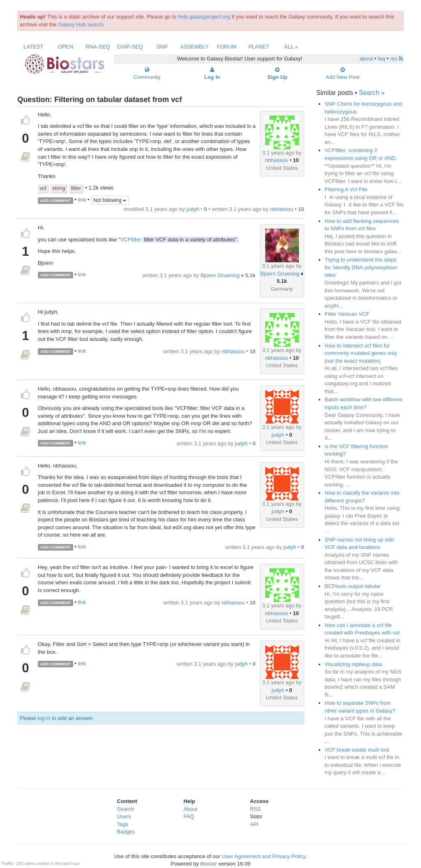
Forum (227, 47)
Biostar (208, 864)
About (190, 809)
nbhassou (276, 160)
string (59, 188)
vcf (43, 188)
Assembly (194, 47)
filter (76, 188)
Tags (123, 824)
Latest (33, 47)
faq (382, 59)
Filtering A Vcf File (346, 189)
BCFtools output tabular (353, 586)
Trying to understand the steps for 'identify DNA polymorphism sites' (361, 267)
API (254, 824)
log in (44, 718)
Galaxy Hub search (81, 24)
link (82, 200)
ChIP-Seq (130, 47)
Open (66, 47)
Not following (110, 200)
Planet (259, 47)
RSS (256, 809)
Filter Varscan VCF (347, 314)
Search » (372, 93)
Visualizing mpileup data (354, 664)
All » (291, 47)
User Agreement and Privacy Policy (264, 856)
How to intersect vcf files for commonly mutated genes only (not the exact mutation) (361, 353)
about (367, 59)
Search (126, 809)
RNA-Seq (98, 47)
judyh (193, 209)
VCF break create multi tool (357, 750)
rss (397, 59)
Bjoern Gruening (280, 274)
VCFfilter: (131, 240)
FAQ (189, 816)
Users (124, 816)
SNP (162, 47)
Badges (126, 832)
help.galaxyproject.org (204, 17)
